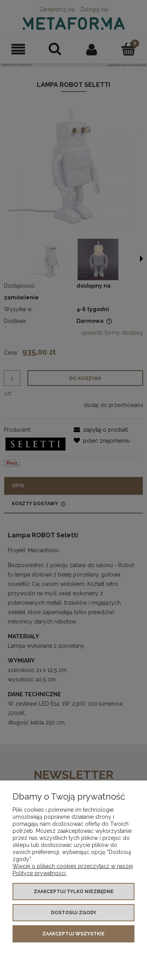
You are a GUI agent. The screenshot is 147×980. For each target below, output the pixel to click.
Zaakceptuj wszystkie (73, 934)
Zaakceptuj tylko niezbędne (74, 892)
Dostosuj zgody (74, 913)
